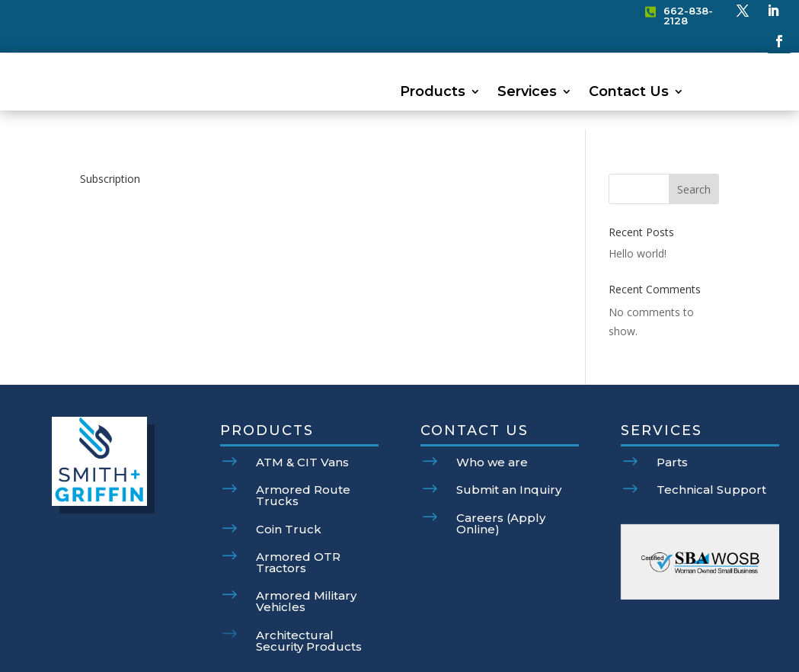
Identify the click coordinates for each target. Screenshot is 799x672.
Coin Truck (289, 490)
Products (433, 93)
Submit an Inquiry (509, 451)
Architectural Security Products (309, 602)
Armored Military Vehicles (306, 562)
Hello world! (638, 214)
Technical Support (711, 451)
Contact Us (629, 93)
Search (694, 150)
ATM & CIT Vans (302, 423)
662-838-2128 (688, 16)
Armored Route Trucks (303, 456)
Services (527, 93)
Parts (672, 423)
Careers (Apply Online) (501, 485)
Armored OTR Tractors (298, 523)
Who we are (492, 423)
